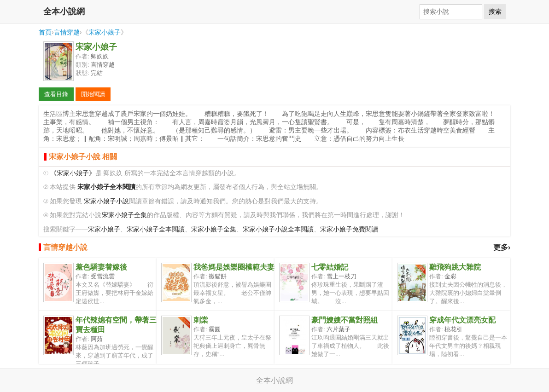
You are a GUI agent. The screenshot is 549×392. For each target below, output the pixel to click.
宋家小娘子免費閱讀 (349, 229)
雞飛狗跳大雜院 (455, 267)
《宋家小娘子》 (73, 173)
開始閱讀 (93, 94)
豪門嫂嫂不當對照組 (345, 320)
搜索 (495, 12)
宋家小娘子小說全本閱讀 (278, 229)
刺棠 (201, 320)
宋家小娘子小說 (106, 201)
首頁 (45, 32)
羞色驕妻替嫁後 (101, 267)
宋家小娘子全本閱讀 (156, 229)
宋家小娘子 (105, 32)
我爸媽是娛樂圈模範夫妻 (234, 267)
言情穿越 (67, 32)
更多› (502, 247)
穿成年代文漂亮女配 (462, 320)
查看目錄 (56, 94)
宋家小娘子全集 (124, 215)
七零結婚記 (330, 267)
